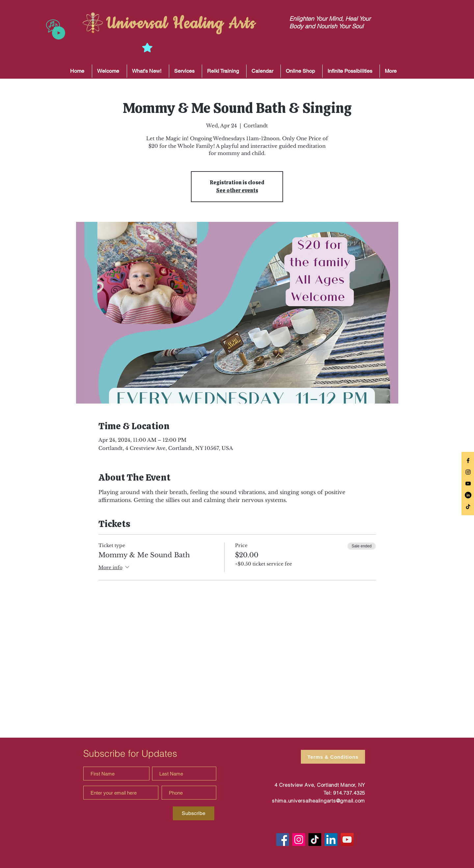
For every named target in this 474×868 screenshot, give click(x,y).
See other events (237, 190)
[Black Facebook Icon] (468, 460)
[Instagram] (299, 840)
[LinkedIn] (468, 495)
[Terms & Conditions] (333, 757)
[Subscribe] (194, 813)
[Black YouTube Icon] (468, 484)
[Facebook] (283, 840)
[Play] (59, 33)
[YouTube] (347, 840)
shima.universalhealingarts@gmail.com (318, 801)
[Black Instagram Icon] (468, 472)
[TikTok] (468, 507)
